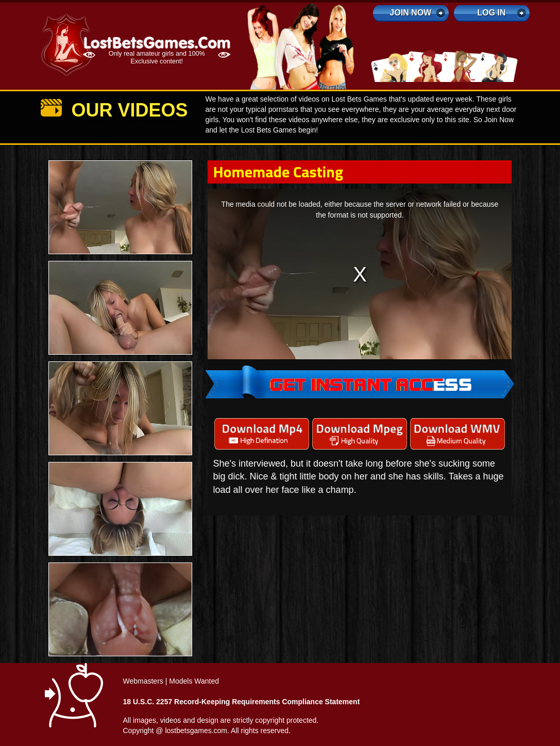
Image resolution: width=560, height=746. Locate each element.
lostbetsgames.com (196, 731)
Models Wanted (194, 681)
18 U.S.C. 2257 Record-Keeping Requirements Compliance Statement (242, 702)
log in (491, 13)
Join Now (411, 13)
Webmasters (143, 681)
